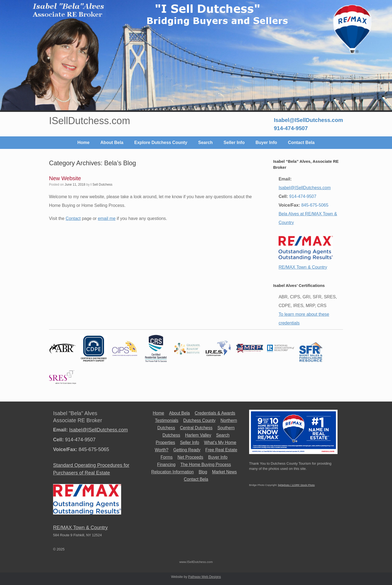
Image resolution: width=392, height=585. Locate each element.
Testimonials (167, 420)
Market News (224, 472)
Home (83, 143)
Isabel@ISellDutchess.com (308, 120)
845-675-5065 (315, 205)
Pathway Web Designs (205, 577)
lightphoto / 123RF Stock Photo (296, 485)
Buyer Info (266, 143)
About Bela (112, 143)
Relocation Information (173, 472)
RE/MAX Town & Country (303, 267)
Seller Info (234, 143)
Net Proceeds (190, 457)
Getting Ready (187, 450)
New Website (65, 178)
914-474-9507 (291, 128)
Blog (203, 472)
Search (205, 143)
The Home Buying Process (206, 465)
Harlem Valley (198, 435)
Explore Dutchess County (161, 143)
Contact (73, 218)
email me (107, 218)
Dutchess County (199, 420)
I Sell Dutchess (102, 185)
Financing (166, 465)
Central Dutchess (196, 428)
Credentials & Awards (215, 413)
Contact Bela (301, 143)
